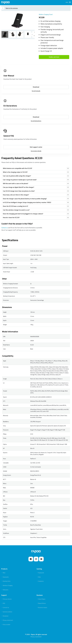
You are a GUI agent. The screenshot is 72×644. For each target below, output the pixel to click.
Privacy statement (8, 621)
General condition (8, 613)
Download (36, 87)
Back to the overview (10, 8)
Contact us (5, 229)
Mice (4, 574)
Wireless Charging (8, 587)
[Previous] (32, 34)
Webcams (6, 591)
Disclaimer (6, 617)
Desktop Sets (7, 582)
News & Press (42, 604)
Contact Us (6, 609)
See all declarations (36, 121)
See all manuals (36, 91)
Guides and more (54, 57)
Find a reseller (7, 626)
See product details (36, 151)
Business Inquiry (43, 609)
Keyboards (6, 578)
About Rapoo (42, 600)
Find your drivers (7, 600)
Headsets (41, 582)
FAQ (4, 604)
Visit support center (36, 147)
